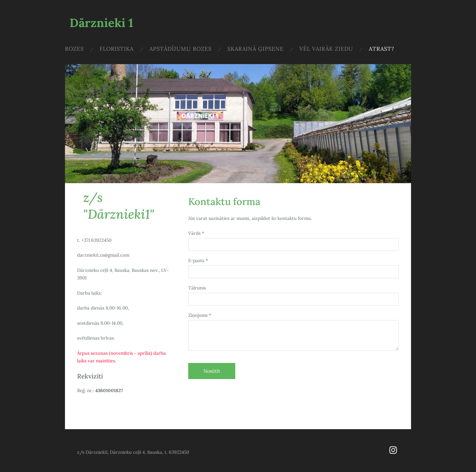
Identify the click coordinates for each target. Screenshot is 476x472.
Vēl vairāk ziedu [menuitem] (326, 49)
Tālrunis (197, 288)
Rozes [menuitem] (74, 49)
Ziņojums (200, 315)
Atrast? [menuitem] (382, 49)
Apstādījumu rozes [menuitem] (180, 49)
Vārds (196, 233)
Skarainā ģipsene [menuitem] (255, 49)
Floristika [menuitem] (117, 49)
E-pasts (198, 260)
